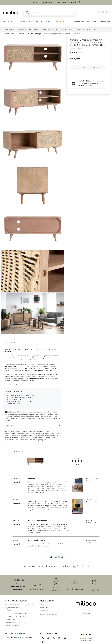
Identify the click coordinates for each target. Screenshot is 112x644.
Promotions (26, 22)
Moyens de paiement (13, 608)
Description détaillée (76, 48)
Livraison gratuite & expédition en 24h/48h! (56, 2)
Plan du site (44, 611)
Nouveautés (10, 22)
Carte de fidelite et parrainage (16, 616)
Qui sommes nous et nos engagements (19, 605)
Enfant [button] (71, 29)
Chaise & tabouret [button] (25, 29)
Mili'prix (60, 22)
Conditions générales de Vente (16, 614)
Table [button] (44, 29)
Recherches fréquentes (48, 614)
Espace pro (105, 22)
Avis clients (44, 608)
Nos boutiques (92, 22)
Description (10, 342)
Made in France (44, 22)
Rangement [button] (53, 29)
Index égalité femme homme (15, 622)
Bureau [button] (36, 29)
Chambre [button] (63, 29)
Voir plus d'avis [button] (56, 557)
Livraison (8, 611)
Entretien (9, 426)
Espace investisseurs (12, 625)
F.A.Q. (42, 605)
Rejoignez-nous (11, 620)
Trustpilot (86, 613)
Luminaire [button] (87, 29)
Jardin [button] (78, 29)
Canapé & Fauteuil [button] (9, 29)
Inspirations (79, 22)
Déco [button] (95, 29)
